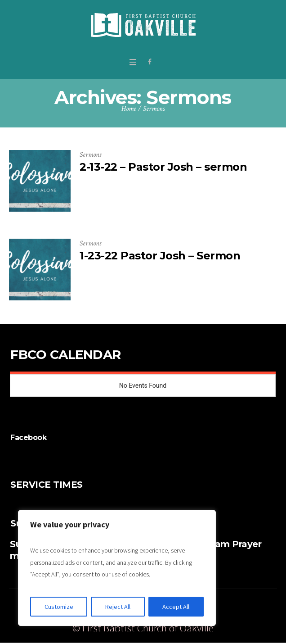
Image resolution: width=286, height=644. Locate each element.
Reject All (118, 607)
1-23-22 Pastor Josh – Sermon (160, 256)
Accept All (176, 607)
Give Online (236, 605)
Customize (59, 607)
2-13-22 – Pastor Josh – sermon (163, 167)
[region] (117, 568)
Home (129, 109)
